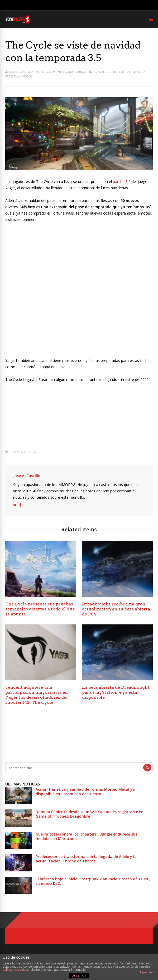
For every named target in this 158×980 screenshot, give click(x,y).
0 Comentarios (74, 72)
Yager (33, 452)
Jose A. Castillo (21, 72)
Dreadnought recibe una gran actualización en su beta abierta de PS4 (116, 609)
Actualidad (103, 72)
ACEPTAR (79, 976)
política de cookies (16, 970)
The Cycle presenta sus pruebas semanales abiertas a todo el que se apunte (40, 609)
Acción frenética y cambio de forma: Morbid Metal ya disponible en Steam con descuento (85, 792)
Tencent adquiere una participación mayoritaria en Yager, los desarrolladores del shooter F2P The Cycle (37, 695)
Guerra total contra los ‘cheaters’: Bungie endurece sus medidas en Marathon (86, 836)
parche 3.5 (122, 181)
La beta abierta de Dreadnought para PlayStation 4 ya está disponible (116, 692)
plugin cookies (147, 972)
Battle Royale (124, 72)
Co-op (142, 72)
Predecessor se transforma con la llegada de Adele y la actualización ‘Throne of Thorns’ (86, 859)
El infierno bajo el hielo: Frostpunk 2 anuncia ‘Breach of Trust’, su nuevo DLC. (93, 881)
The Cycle (18, 452)
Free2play (13, 76)
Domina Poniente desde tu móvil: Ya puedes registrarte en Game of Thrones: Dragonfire (90, 814)
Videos (27, 76)
